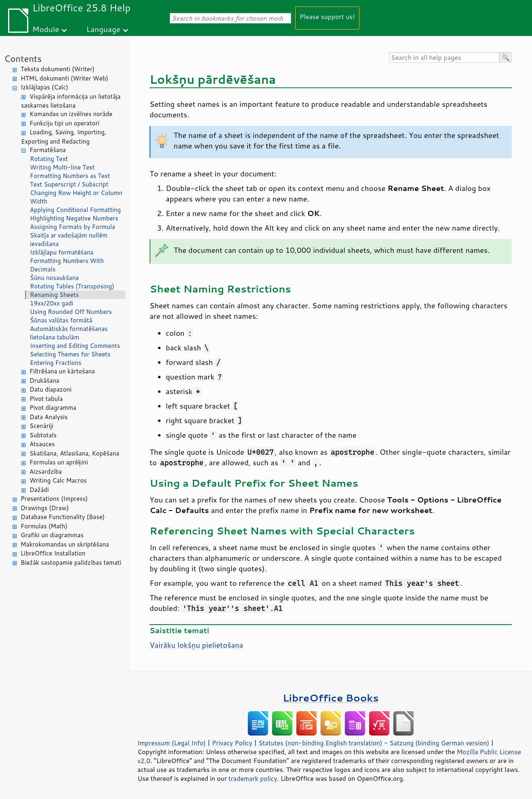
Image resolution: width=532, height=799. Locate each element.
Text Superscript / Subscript (69, 184)
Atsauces (42, 444)
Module (46, 29)
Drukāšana (44, 380)
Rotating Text (49, 159)
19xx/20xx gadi (52, 303)
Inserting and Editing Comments (75, 346)
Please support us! (327, 16)
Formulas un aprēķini (59, 462)
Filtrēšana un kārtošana (62, 371)
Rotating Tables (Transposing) (72, 286)
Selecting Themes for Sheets (70, 354)
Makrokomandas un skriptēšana (65, 544)
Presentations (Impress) (54, 499)
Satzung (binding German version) (440, 743)
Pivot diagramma (53, 408)
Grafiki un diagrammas (52, 535)
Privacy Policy (232, 743)
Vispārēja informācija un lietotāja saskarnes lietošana (71, 101)
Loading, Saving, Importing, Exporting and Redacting (64, 137)
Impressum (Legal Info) (172, 743)
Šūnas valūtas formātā (61, 320)
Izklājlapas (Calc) (44, 87)
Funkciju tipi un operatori (64, 123)
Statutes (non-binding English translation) (320, 743)
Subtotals (43, 435)
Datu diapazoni (51, 389)
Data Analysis (49, 417)
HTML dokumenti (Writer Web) (64, 78)
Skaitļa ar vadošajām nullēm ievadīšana (69, 239)
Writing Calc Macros (58, 480)
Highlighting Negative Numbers (74, 218)
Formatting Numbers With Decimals (67, 265)
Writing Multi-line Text (62, 167)
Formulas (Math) (44, 526)
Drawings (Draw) (45, 508)
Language (103, 29)
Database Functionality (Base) (63, 517)
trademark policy (253, 778)
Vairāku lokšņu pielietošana (196, 645)
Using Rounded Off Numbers (71, 312)
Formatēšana (48, 150)
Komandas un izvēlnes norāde (71, 114)
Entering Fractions (56, 363)
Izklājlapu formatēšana (62, 252)
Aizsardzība (46, 472)
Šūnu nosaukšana (54, 278)
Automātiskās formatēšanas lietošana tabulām (69, 333)
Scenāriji (41, 426)
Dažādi (39, 490)
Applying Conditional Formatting (75, 210)
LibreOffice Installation (53, 553)
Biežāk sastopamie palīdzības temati (71, 563)
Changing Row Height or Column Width (76, 197)
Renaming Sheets (54, 295)
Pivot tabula (46, 399)
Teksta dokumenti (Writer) (58, 69)
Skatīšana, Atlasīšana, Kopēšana (74, 453)
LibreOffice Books (331, 698)
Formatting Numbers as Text (70, 176)
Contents (23, 58)
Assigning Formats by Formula (73, 227)
